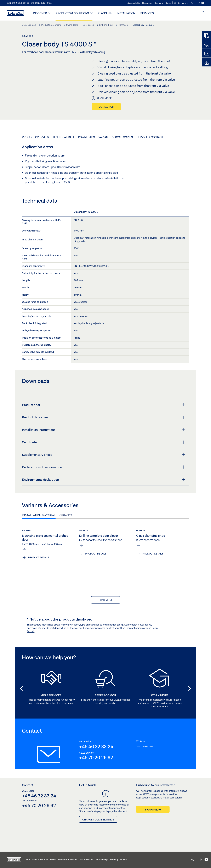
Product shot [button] (104, 404)
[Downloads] (207, 63)
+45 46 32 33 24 (96, 746)
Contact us (106, 107)
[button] (181, 3)
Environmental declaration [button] (104, 479)
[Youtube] (203, 3)
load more (106, 599)
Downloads (87, 136)
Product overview (35, 136)
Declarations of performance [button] (104, 466)
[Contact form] (207, 54)
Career (168, 3)
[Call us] (207, 45)
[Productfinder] (207, 36)
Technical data (64, 136)
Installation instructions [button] (104, 429)
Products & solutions (72, 13)
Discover (40, 13)
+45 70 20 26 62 (96, 757)
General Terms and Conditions (64, 859)
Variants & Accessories (116, 136)
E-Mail (31, 630)
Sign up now (153, 809)
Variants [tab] (66, 514)
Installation (126, 13)
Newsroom (147, 3)
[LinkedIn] (199, 3)
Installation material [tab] (39, 514)
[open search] (203, 13)
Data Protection (86, 859)
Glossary (114, 859)
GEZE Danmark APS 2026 (37, 859)
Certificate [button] (104, 441)
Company (159, 3)
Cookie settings (102, 859)
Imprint (123, 859)
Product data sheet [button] (104, 416)
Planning (105, 13)
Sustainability (134, 3)
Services (147, 13)
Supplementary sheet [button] (104, 454)
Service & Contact (150, 136)
